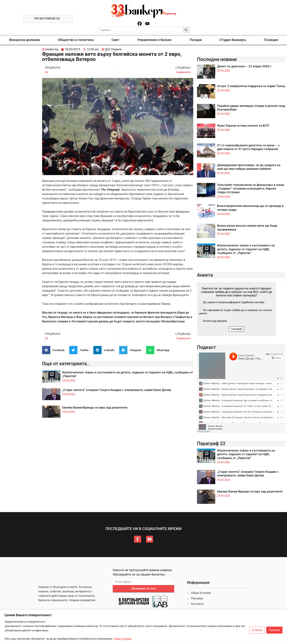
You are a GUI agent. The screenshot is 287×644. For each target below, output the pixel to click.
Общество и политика (76, 40)
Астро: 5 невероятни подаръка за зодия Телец (251, 86)
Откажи (257, 630)
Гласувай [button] (236, 329)
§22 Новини (113, 49)
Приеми (274, 630)
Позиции (271, 40)
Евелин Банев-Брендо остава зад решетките (95, 407)
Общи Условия (123, 639)
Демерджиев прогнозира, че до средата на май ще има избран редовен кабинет (249, 167)
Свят (115, 40)
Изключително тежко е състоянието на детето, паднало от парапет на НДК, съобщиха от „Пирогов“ (246, 249)
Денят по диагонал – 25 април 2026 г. (245, 66)
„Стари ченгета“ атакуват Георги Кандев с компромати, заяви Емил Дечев (117, 390)
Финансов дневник (25, 40)
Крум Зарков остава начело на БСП (243, 126)
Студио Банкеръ (233, 40)
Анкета (205, 275)
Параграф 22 (211, 443)
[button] (55, 350)
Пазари (196, 40)
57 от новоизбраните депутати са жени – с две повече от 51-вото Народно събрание (248, 147)
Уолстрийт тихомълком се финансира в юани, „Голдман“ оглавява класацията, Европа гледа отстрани (251, 189)
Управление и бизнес (155, 40)
